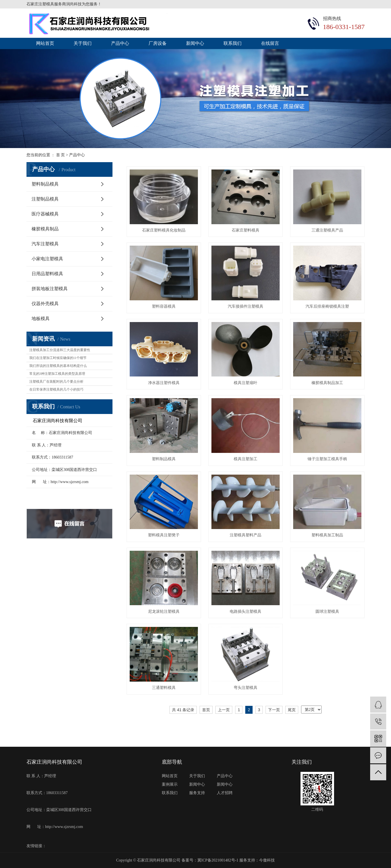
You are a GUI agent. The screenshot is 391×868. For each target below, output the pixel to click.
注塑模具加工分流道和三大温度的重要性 (60, 350)
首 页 (61, 155)
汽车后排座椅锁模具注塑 (327, 306)
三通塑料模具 (164, 688)
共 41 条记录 (183, 710)
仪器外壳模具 (45, 304)
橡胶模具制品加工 (327, 383)
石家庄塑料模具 (246, 230)
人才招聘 (225, 793)
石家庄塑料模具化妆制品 (164, 230)
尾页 (292, 710)
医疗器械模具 (45, 214)
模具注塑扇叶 (246, 383)
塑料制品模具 (45, 184)
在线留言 (270, 43)
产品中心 (120, 43)
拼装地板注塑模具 (50, 289)
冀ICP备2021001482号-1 (218, 860)
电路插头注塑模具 (246, 612)
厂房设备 (158, 43)
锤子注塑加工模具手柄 (327, 459)
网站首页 (45, 43)
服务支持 (197, 793)
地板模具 (41, 319)
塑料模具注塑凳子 (164, 535)
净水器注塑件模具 (164, 383)
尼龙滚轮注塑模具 (164, 612)
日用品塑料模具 (47, 274)
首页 (206, 710)
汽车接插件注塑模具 (246, 306)
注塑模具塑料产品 (246, 535)
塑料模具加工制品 (327, 535)
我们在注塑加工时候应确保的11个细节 (58, 358)
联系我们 (233, 43)
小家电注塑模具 (47, 259)
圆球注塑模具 (327, 612)
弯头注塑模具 (246, 688)
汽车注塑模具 (45, 244)
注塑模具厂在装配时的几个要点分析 (56, 382)
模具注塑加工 (246, 459)
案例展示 (170, 784)
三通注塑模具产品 (327, 230)
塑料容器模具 (164, 306)
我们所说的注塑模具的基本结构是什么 (58, 366)
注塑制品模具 (45, 199)
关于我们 (83, 43)
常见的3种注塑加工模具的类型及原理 (57, 374)
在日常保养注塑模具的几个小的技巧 (56, 389)
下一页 (274, 710)
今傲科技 (267, 860)
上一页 (224, 710)
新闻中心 (195, 43)
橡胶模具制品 (45, 229)
